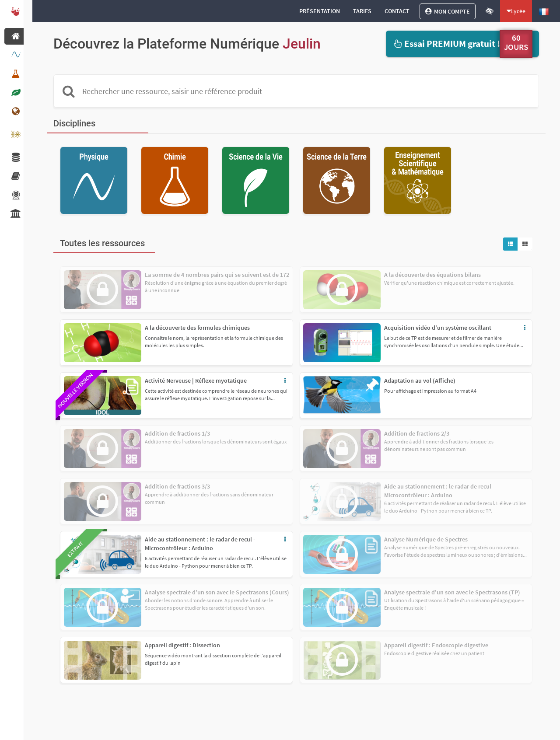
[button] (177, 342)
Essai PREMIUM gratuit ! (446, 44)
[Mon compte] (448, 11)
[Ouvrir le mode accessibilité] (490, 11)
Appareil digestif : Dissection (182, 645)
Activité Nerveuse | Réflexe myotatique (196, 380)
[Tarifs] (362, 11)
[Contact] (397, 11)
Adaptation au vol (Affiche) (420, 380)
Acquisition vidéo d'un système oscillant (438, 328)
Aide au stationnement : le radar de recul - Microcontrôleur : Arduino (200, 544)
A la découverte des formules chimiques (197, 328)
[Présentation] (320, 11)
